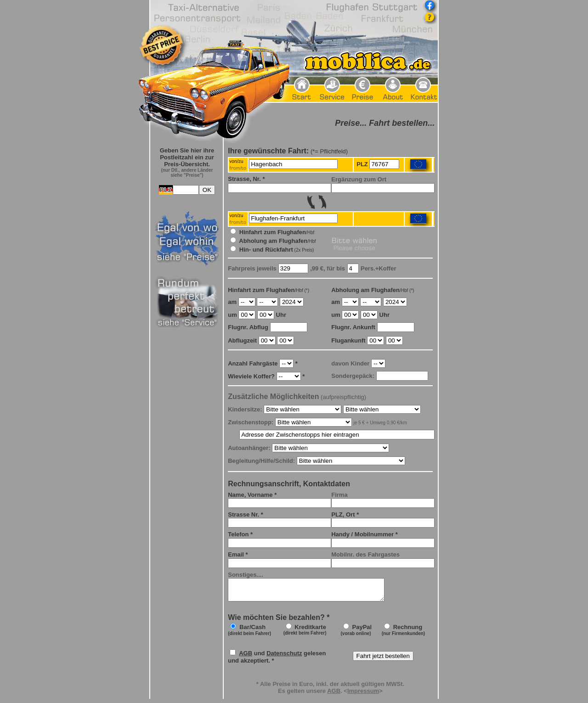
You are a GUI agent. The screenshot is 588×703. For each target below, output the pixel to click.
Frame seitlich (187, 413)
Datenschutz (284, 657)
